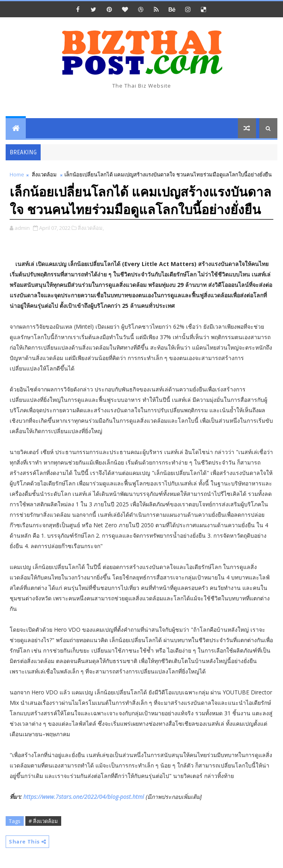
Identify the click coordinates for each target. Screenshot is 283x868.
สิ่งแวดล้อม (44, 174)
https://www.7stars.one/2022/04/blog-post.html (84, 797)
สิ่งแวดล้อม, (91, 228)
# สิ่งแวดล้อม (43, 821)
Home (17, 174)
